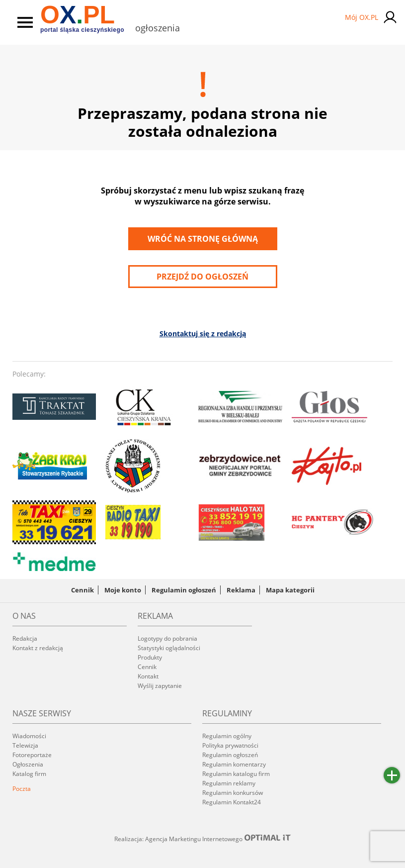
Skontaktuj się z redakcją (203, 334)
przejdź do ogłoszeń (202, 277)
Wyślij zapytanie (160, 686)
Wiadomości (29, 736)
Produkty (150, 657)
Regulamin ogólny (227, 736)
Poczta (22, 789)
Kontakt (148, 676)
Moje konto (123, 590)
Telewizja (25, 745)
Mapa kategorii (290, 590)
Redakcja (25, 638)
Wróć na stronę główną (203, 239)
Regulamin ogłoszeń (184, 590)
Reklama (241, 590)
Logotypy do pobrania (167, 638)
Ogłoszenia (28, 764)
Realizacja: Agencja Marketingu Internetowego (203, 839)
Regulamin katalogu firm (236, 774)
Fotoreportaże (32, 755)
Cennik (82, 590)
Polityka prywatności (230, 745)
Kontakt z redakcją (38, 648)
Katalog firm (29, 774)
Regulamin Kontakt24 (232, 802)
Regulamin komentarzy (234, 764)
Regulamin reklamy (229, 783)
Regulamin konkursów (233, 793)
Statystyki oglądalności (169, 648)
